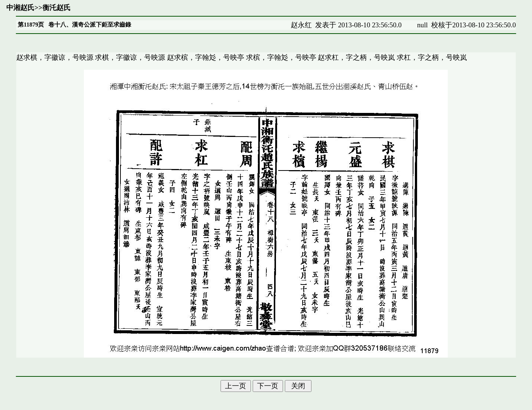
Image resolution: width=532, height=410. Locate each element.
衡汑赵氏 (57, 8)
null (422, 25)
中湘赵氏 (20, 8)
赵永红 (301, 25)
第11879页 (31, 25)
